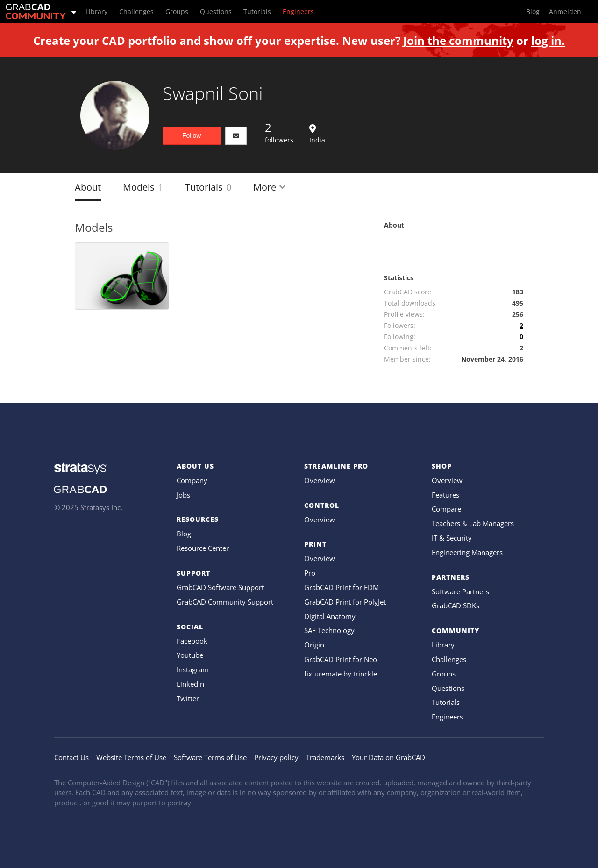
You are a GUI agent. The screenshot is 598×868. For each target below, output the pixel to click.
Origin (314, 645)
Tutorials (208, 187)
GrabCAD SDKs (456, 605)
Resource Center (203, 548)
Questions (448, 688)
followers (279, 132)
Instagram (193, 669)
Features (445, 495)
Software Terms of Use (210, 757)
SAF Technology (329, 630)
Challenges (449, 659)
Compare (446, 509)
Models (143, 187)
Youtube (190, 655)
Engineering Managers (467, 552)
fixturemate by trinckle (341, 674)
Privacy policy (276, 757)
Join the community (458, 40)
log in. (548, 40)
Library (443, 645)
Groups (444, 674)
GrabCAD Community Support (225, 602)
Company (192, 480)
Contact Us (71, 757)
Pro (310, 573)
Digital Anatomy (330, 616)
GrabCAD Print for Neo (341, 659)
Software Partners (460, 591)
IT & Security (452, 538)
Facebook (192, 641)
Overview (320, 480)
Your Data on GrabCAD (388, 757)
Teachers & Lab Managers (473, 523)
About (88, 187)
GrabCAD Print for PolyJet (345, 602)
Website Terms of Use (131, 757)
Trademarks (325, 757)
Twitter (188, 698)
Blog (184, 534)
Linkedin (190, 684)
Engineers (447, 717)
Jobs (183, 495)
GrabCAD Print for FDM (342, 587)
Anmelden (565, 11)
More (269, 187)
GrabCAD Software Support (220, 587)
